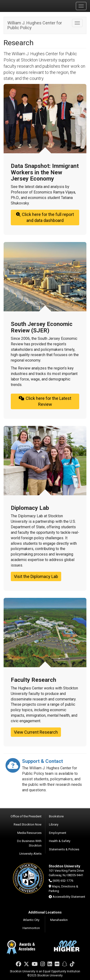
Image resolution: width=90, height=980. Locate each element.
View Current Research (36, 732)
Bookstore (56, 816)
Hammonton (31, 928)
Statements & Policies (64, 849)
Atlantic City (31, 920)
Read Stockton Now (28, 824)
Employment (58, 833)
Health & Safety (60, 841)
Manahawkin (59, 920)
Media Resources (29, 833)
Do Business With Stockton (29, 843)
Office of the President (26, 816)
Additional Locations (45, 912)
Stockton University (26, 6)
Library (54, 824)
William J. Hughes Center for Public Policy (35, 25)
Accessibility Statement (69, 897)
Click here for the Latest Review (45, 401)
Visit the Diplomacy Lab (36, 576)
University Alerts (30, 854)
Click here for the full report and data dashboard (45, 217)
